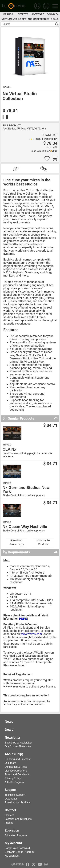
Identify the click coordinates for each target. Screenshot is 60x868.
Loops (22, 19)
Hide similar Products (43, 542)
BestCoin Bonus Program (19, 852)
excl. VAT (52, 147)
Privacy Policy (13, 778)
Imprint (9, 823)
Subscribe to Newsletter (18, 743)
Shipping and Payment (18, 759)
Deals (55, 19)
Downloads (11, 799)
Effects (23, 14)
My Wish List (12, 856)
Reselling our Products (18, 802)
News (9, 722)
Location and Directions (18, 819)
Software (38, 14)
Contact (9, 815)
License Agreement (16, 771)
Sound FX (53, 14)
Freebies (44, 19)
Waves (7, 87)
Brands (8, 14)
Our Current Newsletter (18, 746)
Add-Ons (33, 19)
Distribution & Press (16, 767)
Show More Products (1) (17, 542)
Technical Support (15, 795)
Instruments (9, 19)
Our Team (10, 763)
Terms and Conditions (17, 774)
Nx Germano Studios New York (26, 490)
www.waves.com (31, 634)
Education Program (16, 835)
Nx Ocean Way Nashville (25, 527)
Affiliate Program (14, 782)
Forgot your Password (17, 848)
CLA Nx (9, 449)
